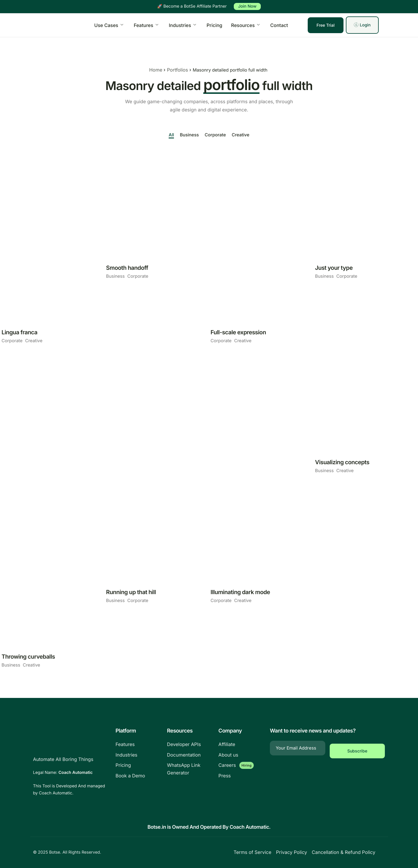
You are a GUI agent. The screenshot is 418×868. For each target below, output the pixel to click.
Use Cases (109, 25)
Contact (279, 25)
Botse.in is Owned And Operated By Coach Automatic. (209, 827)
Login (362, 25)
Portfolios (175, 70)
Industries (182, 25)
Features (146, 25)
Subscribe (357, 748)
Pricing (214, 25)
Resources (246, 25)
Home (153, 70)
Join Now (247, 6)
